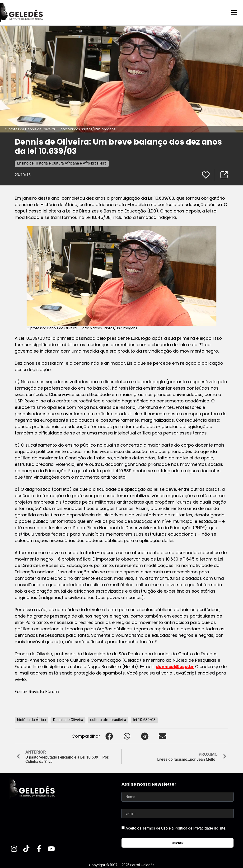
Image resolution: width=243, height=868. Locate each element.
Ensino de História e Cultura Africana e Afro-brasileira (62, 163)
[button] (109, 736)
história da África (31, 719)
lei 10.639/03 (144, 719)
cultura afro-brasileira (108, 719)
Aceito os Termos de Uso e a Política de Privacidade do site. (176, 828)
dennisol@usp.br (175, 666)
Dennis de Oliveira (68, 719)
